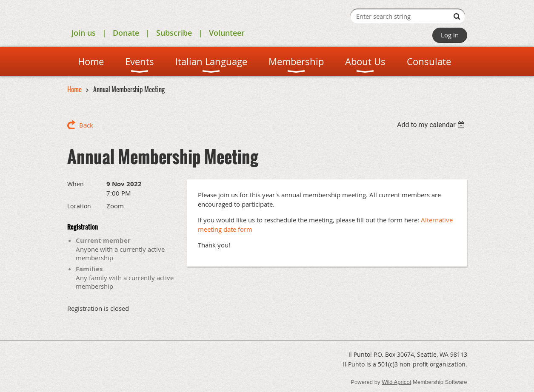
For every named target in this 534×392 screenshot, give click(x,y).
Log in (450, 35)
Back (86, 125)
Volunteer (227, 33)
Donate (126, 33)
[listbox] (432, 125)
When (76, 184)
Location (79, 206)
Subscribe (174, 33)
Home (74, 89)
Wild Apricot (396, 382)
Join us (84, 33)
